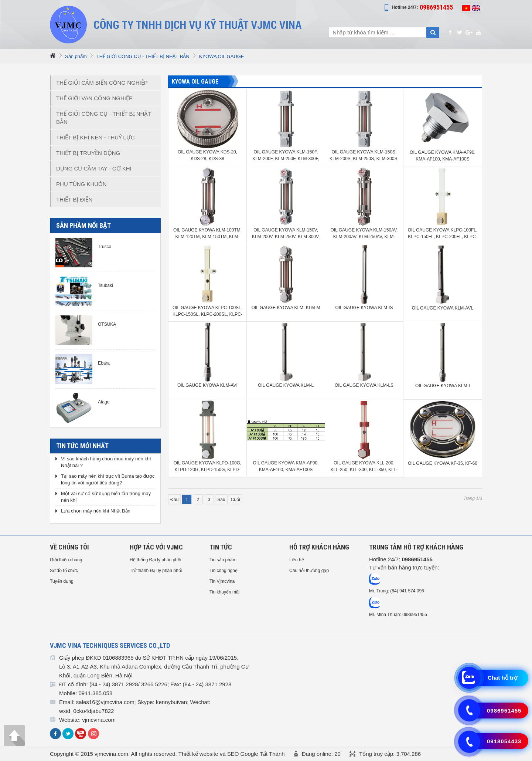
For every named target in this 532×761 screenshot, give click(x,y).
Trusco (105, 247)
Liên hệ (297, 560)
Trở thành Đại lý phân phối (156, 571)
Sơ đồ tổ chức (64, 571)
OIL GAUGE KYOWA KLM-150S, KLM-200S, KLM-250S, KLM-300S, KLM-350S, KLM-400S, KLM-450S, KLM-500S (364, 156)
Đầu (174, 500)
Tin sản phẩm (223, 560)
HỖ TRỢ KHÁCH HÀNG (319, 547)
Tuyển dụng (62, 581)
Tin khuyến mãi (224, 592)
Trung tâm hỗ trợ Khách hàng (416, 547)
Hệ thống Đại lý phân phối (155, 560)
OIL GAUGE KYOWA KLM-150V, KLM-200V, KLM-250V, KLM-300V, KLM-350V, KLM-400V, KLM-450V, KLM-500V (286, 234)
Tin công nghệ (224, 571)
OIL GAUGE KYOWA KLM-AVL (443, 308)
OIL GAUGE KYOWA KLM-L (286, 385)
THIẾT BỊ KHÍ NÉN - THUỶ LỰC (95, 137)
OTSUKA (107, 324)
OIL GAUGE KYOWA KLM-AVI (207, 385)
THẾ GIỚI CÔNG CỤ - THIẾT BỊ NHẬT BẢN (143, 56)
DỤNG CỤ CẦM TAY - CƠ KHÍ (94, 168)
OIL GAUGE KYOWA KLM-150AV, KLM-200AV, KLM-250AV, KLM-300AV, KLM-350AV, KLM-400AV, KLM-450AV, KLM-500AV (364, 234)
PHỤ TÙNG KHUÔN (81, 184)
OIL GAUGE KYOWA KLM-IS (364, 308)
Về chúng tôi (69, 547)
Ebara (104, 363)
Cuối (236, 500)
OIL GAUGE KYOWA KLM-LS (364, 385)
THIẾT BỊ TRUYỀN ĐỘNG (88, 153)
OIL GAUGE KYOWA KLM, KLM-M (286, 308)
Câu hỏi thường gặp (309, 571)
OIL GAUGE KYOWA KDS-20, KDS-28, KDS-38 (207, 155)
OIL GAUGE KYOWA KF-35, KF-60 (443, 463)
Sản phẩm (76, 56)
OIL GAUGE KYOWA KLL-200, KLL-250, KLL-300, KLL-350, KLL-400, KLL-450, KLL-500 (364, 467)
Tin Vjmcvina (222, 581)
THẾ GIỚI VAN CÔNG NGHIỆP (94, 98)
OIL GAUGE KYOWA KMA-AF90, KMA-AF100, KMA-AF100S (443, 156)
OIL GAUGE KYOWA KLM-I (443, 386)
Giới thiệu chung (66, 560)
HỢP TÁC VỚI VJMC (156, 547)
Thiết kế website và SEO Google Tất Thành (232, 754)
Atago (104, 402)
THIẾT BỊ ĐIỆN (74, 199)
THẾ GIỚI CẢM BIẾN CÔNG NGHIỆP (102, 83)
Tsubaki (105, 285)
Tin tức (221, 547)
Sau (221, 500)
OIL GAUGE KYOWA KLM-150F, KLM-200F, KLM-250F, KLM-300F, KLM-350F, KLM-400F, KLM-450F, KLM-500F (286, 156)
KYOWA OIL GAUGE (222, 56)
